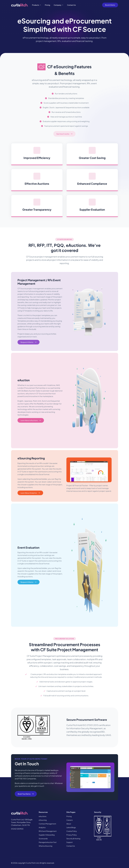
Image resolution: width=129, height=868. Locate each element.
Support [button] (70, 842)
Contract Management (47, 824)
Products (36, 5)
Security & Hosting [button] (73, 839)
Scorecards (43, 839)
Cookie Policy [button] (72, 831)
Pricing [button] (69, 816)
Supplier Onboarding (47, 835)
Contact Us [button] (71, 846)
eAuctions (43, 816)
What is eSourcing (45, 846)
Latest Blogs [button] (71, 827)
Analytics (42, 827)
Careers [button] (70, 820)
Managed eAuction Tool (48, 842)
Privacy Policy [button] (72, 835)
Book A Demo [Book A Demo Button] (110, 5)
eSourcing (43, 820)
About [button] (69, 824)
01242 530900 (17, 829)
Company (58, 5)
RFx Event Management (48, 831)
